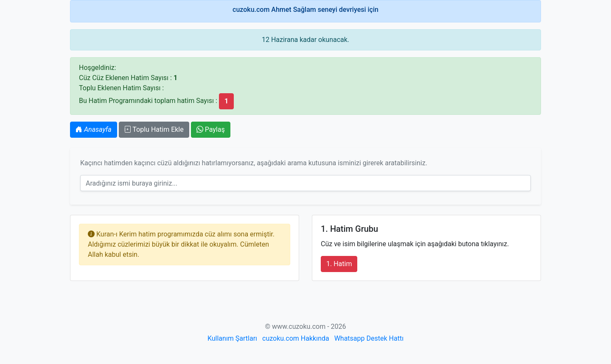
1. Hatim (339, 264)
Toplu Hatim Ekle (154, 129)
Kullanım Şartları (232, 338)
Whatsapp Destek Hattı (369, 338)
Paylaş (211, 129)
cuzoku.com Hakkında (296, 338)
